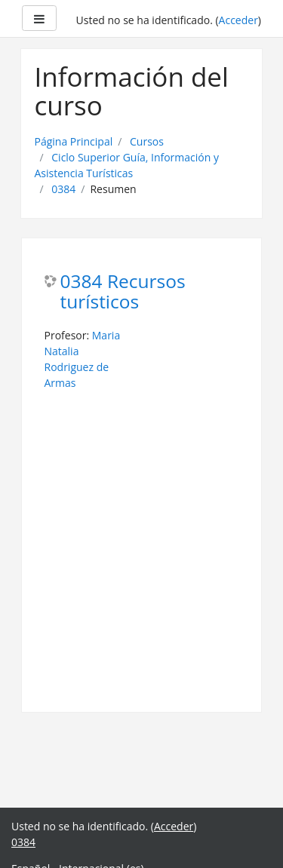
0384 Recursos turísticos (123, 292)
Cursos (147, 141)
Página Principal (74, 141)
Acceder (238, 20)
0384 (63, 189)
